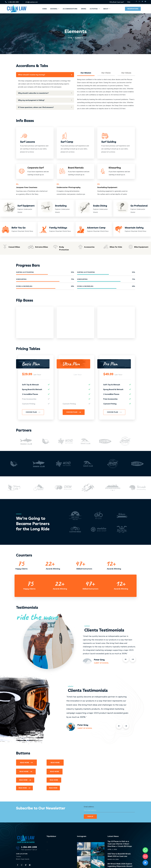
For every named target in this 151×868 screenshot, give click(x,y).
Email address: (109, 809)
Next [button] (133, 659)
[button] (33, 412)
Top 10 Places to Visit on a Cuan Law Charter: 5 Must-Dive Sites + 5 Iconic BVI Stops (120, 844)
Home (70, 38)
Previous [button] (126, 659)
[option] (26, 441)
